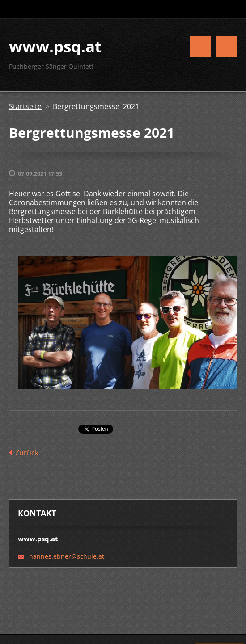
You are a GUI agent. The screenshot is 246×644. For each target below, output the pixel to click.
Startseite (25, 106)
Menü (226, 46)
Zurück (27, 453)
